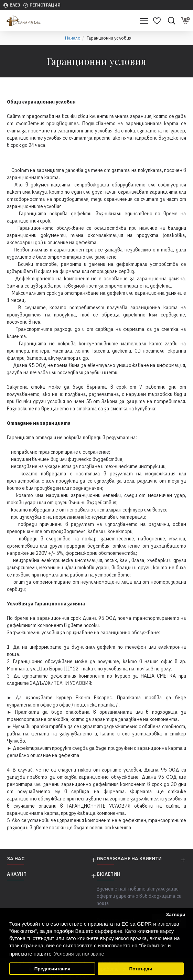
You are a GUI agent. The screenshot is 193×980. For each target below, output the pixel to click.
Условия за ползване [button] (79, 954)
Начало (73, 38)
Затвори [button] (176, 914)
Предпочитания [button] (52, 969)
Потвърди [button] (141, 969)
